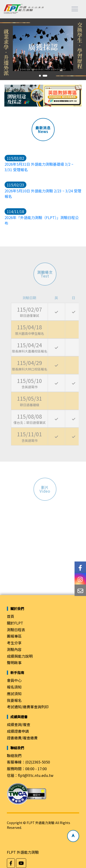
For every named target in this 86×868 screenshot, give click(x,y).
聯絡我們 (14, 755)
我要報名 (14, 700)
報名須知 (14, 687)
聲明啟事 (14, 663)
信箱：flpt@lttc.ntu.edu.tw (30, 775)
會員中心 (14, 680)
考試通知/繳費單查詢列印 (28, 707)
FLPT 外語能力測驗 (23, 852)
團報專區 (14, 636)
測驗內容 (14, 649)
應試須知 (14, 694)
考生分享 (14, 643)
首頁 (11, 616)
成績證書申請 (18, 731)
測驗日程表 (16, 630)
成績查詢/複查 (19, 724)
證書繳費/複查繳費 (22, 738)
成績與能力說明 (20, 656)
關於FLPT (15, 623)
